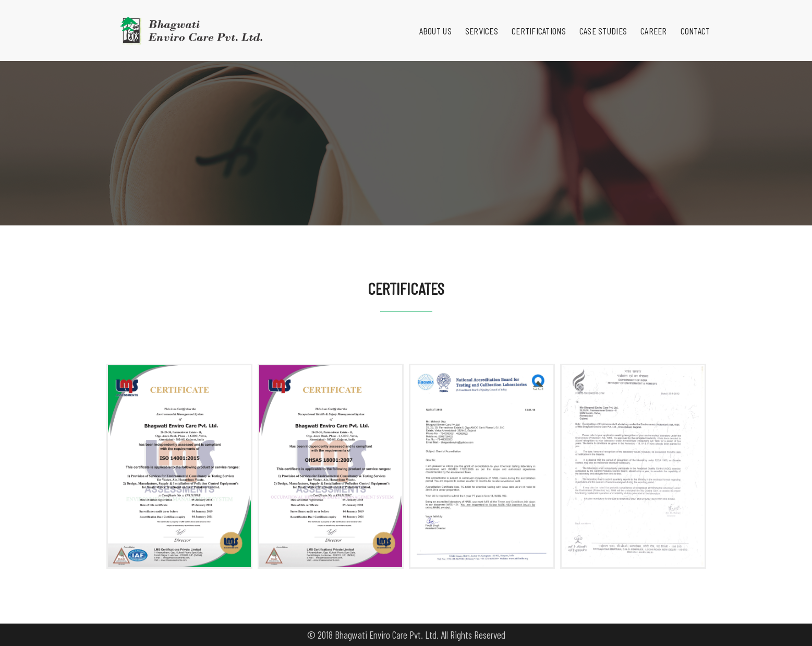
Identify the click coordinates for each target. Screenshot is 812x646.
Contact (689, 19)
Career (647, 19)
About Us (429, 19)
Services (475, 19)
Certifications (532, 19)
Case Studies (596, 19)
